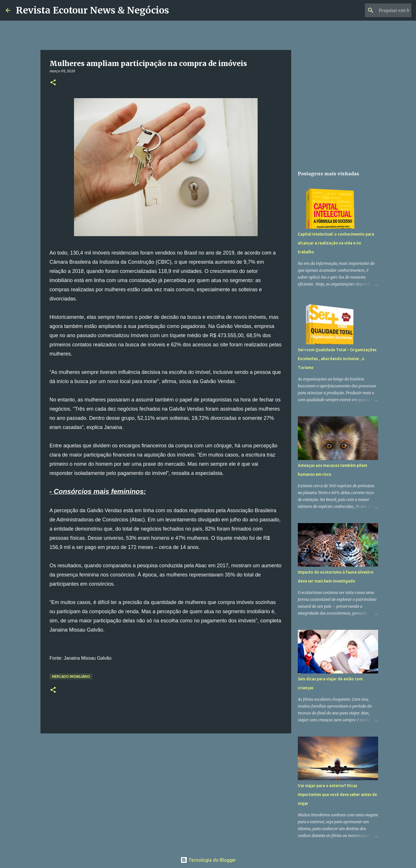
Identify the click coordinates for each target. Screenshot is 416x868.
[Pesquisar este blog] (381, 10)
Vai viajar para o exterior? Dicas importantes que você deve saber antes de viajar (337, 795)
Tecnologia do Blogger (208, 860)
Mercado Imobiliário (71, 676)
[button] (53, 83)
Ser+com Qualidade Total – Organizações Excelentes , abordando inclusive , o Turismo (337, 359)
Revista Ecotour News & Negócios (93, 10)
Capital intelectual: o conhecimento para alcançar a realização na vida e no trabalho (336, 243)
